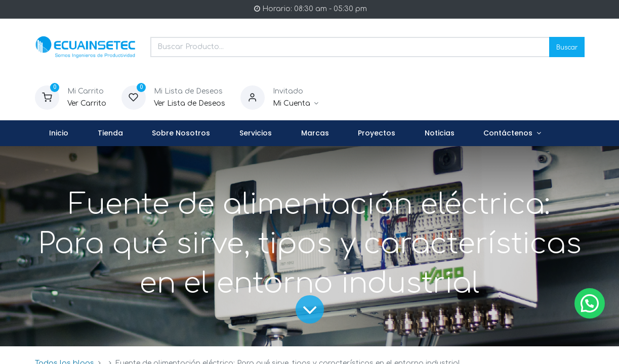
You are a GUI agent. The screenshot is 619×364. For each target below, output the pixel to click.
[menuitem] (59, 133)
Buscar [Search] (567, 47)
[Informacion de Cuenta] (296, 104)
